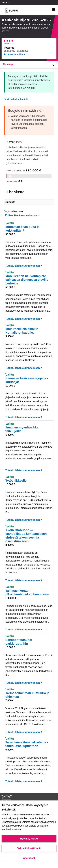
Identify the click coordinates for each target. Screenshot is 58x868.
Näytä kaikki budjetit (16, 99)
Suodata (29, 202)
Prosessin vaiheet (15, 55)
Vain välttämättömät (29, 848)
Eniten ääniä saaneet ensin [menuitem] (21, 215)
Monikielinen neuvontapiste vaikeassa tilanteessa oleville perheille (27, 280)
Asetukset (29, 858)
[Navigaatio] (54, 10)
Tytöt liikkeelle (16, 481)
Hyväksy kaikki (29, 839)
